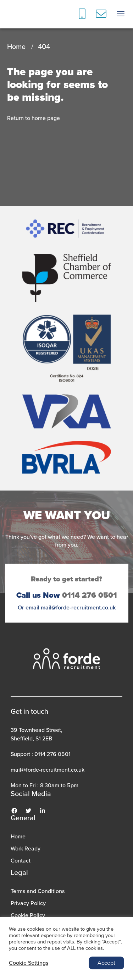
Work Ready (26, 848)
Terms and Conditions (38, 891)
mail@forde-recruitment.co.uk (48, 770)
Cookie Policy (28, 915)
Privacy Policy (28, 903)
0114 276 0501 (67, 595)
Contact (21, 861)
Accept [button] (106, 963)
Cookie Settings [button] (29, 963)
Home (16, 46)
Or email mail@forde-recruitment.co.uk (67, 607)
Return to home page (34, 118)
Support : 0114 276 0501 (41, 754)
